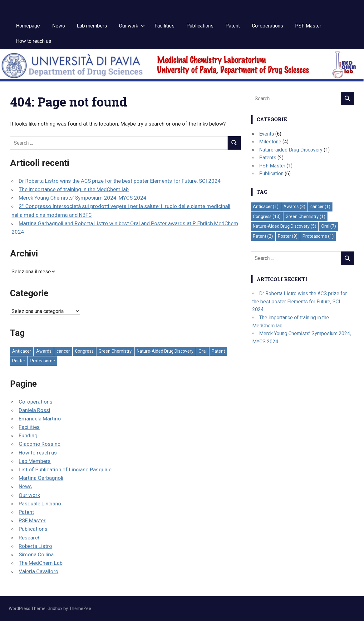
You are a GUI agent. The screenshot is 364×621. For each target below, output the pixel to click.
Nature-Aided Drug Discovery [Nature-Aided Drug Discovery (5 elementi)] (165, 351)
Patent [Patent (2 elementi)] (218, 351)
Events (267, 134)
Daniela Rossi (34, 410)
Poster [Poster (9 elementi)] (19, 361)
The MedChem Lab (41, 563)
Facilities (165, 26)
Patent (233, 26)
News (59, 26)
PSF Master (308, 26)
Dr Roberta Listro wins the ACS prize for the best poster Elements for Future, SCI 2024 (120, 181)
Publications (200, 26)
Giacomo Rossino (40, 444)
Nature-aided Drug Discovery (291, 150)
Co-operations (268, 26)
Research (30, 538)
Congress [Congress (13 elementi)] (84, 351)
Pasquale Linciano (40, 504)
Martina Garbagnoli (41, 478)
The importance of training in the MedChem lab (74, 189)
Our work (132, 26)
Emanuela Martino (40, 419)
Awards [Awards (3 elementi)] (44, 351)
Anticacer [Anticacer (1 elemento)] (22, 351)
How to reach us (34, 41)
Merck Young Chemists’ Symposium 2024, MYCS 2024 (83, 198)
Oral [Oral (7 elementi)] (203, 351)
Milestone (270, 142)
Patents (268, 158)
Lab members (92, 26)
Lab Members (35, 461)
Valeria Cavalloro (39, 571)
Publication (271, 174)
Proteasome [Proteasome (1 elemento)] (43, 361)
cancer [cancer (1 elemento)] (63, 351)
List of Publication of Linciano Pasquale (65, 469)
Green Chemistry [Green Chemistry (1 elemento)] (115, 351)
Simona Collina (36, 554)
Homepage (28, 26)
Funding (28, 435)
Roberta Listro (35, 546)
